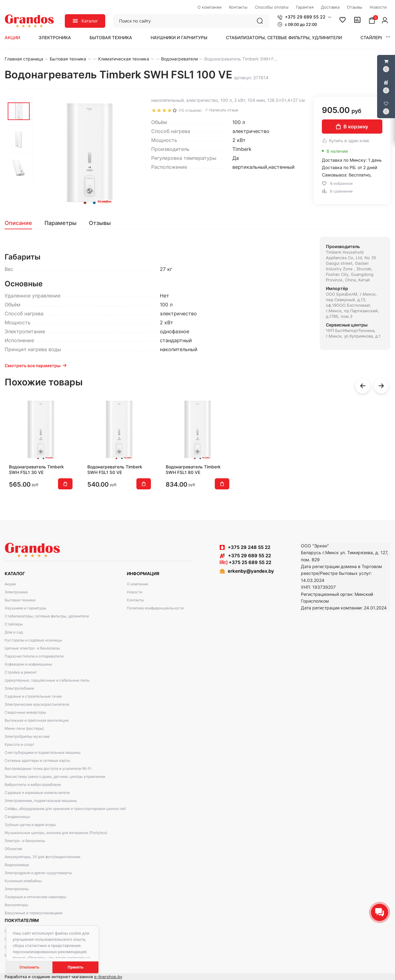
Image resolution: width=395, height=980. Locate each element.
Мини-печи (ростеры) (24, 728)
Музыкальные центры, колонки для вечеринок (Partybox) (56, 833)
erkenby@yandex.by (251, 571)
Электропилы (17, 889)
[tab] (21, 223)
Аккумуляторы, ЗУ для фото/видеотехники (42, 857)
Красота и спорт (19, 744)
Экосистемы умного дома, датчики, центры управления (55, 777)
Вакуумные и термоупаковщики (33, 913)
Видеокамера (17, 865)
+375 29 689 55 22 (245, 556)
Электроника (55, 37)
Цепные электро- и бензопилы (32, 648)
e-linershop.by (108, 977)
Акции (12, 37)
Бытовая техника (111, 37)
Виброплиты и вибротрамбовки (33, 785)
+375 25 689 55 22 (245, 562)
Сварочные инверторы (25, 712)
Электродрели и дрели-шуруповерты (38, 873)
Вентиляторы (16, 905)
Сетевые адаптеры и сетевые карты (37, 760)
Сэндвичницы (17, 817)
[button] (304, 17)
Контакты (135, 600)
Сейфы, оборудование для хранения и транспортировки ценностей (65, 809)
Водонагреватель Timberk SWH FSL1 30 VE (36, 469)
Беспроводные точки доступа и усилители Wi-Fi (48, 768)
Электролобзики (19, 688)
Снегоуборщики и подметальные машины (43, 752)
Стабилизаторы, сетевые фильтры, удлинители (284, 37)
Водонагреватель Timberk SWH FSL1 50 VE (115, 469)
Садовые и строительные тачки (33, 696)
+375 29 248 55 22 (249, 547)
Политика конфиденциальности (155, 608)
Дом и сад (14, 632)
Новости (135, 592)
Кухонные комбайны (23, 881)
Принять (75, 967)
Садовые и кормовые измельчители (37, 793)
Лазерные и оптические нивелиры (35, 897)
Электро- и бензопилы (25, 841)
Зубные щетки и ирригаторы (30, 825)
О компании (137, 584)
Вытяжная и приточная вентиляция (37, 720)
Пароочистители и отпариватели (34, 656)
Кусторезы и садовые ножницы (33, 640)
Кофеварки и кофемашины (28, 664)
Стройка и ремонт (21, 672)
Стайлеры (372, 37)
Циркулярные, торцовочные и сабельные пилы (47, 680)
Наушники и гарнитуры (179, 37)
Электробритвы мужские (27, 736)
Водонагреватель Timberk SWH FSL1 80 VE (193, 469)
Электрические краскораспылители (37, 704)
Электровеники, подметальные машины (41, 801)
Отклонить (29, 967)
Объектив (13, 849)
